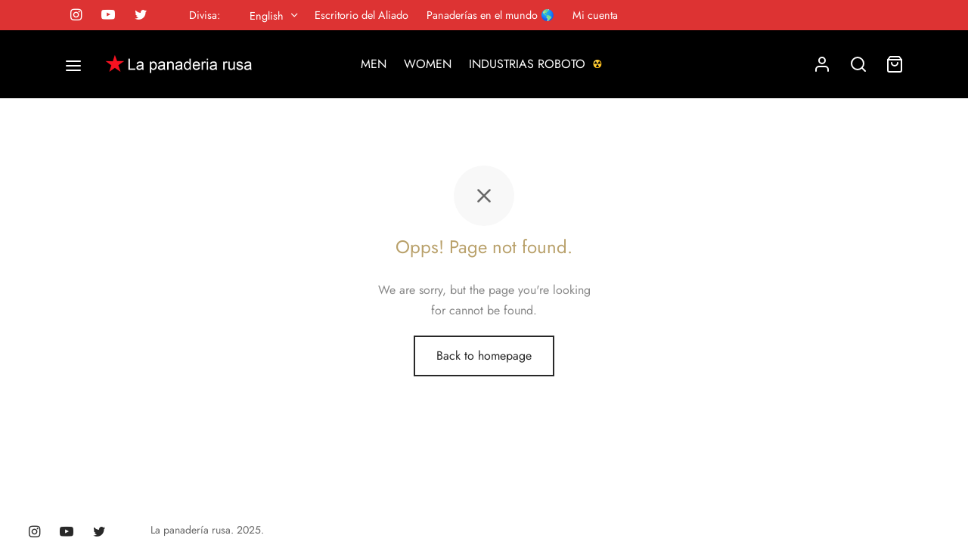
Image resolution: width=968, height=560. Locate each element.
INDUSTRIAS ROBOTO (538, 64)
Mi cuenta (595, 15)
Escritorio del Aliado (361, 15)
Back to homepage (484, 356)
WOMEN (428, 64)
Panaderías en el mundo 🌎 (490, 15)
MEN (374, 64)
